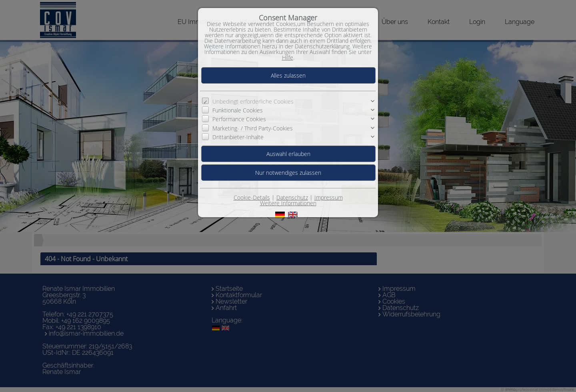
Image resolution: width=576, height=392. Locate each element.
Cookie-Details (252, 197)
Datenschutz (292, 197)
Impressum (329, 197)
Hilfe (288, 57)
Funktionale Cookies (238, 110)
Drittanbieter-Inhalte (238, 137)
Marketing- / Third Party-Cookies (253, 128)
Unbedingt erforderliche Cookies (253, 101)
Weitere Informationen (288, 203)
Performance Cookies (239, 119)
